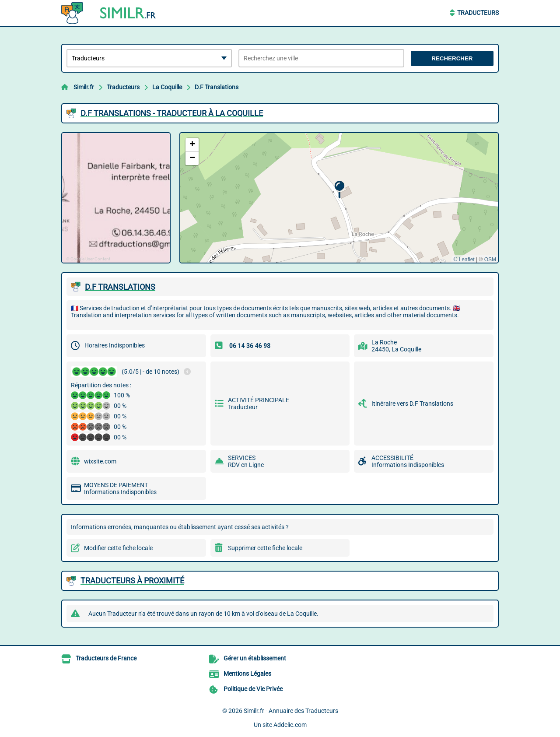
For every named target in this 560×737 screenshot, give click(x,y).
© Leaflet (464, 260)
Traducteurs (478, 13)
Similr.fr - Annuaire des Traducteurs (291, 711)
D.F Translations (217, 87)
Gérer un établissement (255, 658)
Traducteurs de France (106, 658)
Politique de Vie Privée (253, 689)
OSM (490, 260)
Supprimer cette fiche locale (265, 548)
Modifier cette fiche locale (118, 548)
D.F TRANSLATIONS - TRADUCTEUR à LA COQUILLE (172, 113)
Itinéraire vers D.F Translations (412, 404)
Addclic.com (290, 725)
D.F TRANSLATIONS (120, 287)
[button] (339, 190)
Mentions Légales (247, 674)
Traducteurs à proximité (132, 581)
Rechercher (452, 58)
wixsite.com (100, 461)
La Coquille (167, 87)
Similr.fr (84, 87)
